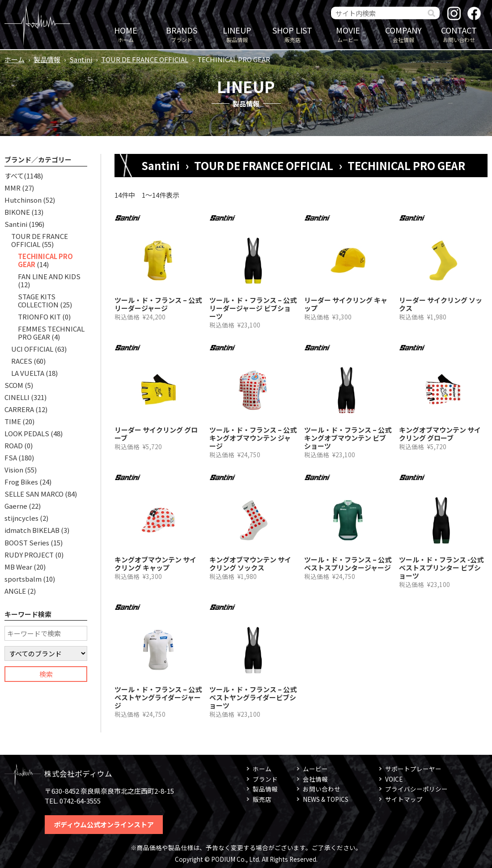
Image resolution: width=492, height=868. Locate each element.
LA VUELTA (28, 373)
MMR (13, 188)
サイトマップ (404, 799)
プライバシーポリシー (416, 789)
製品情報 (237, 34)
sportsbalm (23, 579)
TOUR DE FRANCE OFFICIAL (145, 59)
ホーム (126, 34)
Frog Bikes (21, 482)
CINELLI (17, 397)
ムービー (348, 34)
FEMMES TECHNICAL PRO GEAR (51, 333)
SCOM (14, 385)
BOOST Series (27, 542)
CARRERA (19, 409)
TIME (13, 421)
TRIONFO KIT (39, 317)
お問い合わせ (459, 34)
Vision (14, 470)
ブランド (182, 34)
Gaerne (16, 506)
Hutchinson (23, 200)
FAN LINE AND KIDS (49, 276)
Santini (81, 59)
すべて (14, 176)
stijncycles (21, 518)
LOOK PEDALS (27, 433)
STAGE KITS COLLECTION (38, 300)
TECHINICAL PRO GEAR (45, 260)
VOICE (394, 779)
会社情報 (403, 34)
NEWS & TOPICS (326, 799)
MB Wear (18, 567)
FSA (11, 457)
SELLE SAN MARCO (34, 494)
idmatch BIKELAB (32, 530)
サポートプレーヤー (413, 769)
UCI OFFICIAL (32, 349)
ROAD (14, 445)
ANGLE (15, 591)
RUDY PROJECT (29, 555)
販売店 (293, 34)
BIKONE (17, 212)
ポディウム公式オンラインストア (104, 824)
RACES (22, 361)
